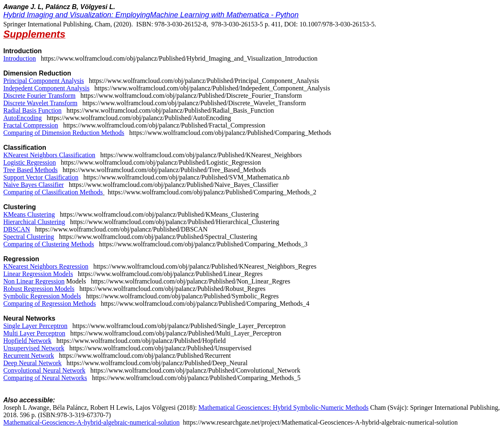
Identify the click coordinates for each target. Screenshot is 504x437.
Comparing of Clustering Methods (49, 244)
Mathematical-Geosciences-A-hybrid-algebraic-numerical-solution (91, 422)
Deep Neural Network (32, 363)
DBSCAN (17, 229)
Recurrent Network (29, 356)
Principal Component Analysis (44, 81)
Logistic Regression (30, 162)
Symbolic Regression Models (42, 296)
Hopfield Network (27, 341)
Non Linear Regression (34, 281)
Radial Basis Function (32, 110)
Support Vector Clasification (41, 177)
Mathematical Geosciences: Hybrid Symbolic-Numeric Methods (283, 407)
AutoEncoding (22, 118)
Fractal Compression (31, 125)
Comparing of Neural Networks (45, 378)
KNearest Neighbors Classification (49, 155)
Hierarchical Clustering (34, 222)
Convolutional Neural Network (44, 370)
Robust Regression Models (39, 289)
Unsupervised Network (34, 348)
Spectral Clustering (29, 237)
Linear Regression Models (38, 274)
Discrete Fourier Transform (39, 96)
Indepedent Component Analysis (46, 88)
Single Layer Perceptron (35, 326)
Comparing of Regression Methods (49, 304)
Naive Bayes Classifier (34, 185)
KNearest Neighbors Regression (46, 266)
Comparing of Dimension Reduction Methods (64, 133)
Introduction (20, 58)
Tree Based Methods (31, 170)
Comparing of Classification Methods (53, 192)
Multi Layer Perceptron (34, 333)
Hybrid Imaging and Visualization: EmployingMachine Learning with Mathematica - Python (151, 15)
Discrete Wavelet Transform (40, 103)
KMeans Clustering (29, 214)
